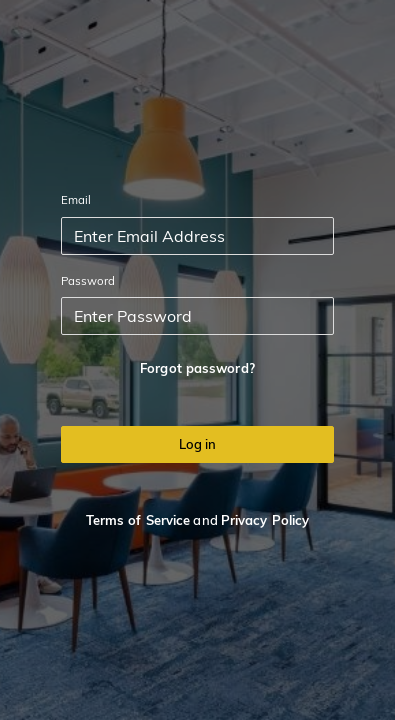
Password (88, 280)
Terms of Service (138, 520)
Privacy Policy (265, 520)
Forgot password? (197, 368)
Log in (197, 444)
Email (76, 199)
